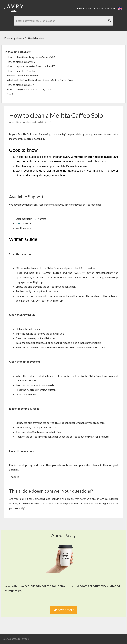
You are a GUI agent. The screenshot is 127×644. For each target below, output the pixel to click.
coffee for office (19, 639)
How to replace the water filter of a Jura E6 (31, 66)
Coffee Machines (35, 38)
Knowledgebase (13, 38)
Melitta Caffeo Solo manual (22, 75)
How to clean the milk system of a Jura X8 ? (31, 57)
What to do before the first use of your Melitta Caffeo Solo (40, 80)
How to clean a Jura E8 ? (20, 85)
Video (19, 223)
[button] (120, 8)
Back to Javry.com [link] (104, 8)
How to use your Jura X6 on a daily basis (29, 89)
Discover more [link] (63, 610)
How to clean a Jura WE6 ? (22, 62)
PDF (36, 219)
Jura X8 (11, 94)
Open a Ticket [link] (84, 8)
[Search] (110, 21)
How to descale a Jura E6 (21, 71)
